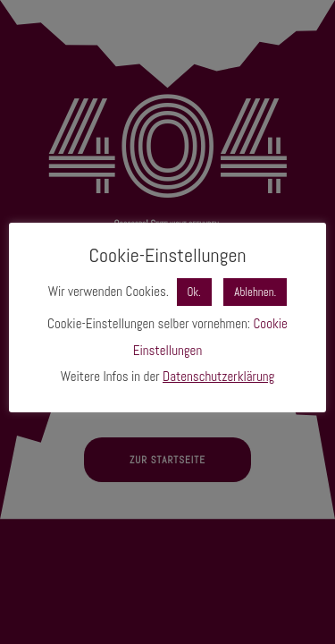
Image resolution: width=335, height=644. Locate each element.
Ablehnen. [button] (255, 292)
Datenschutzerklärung (218, 376)
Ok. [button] (194, 292)
